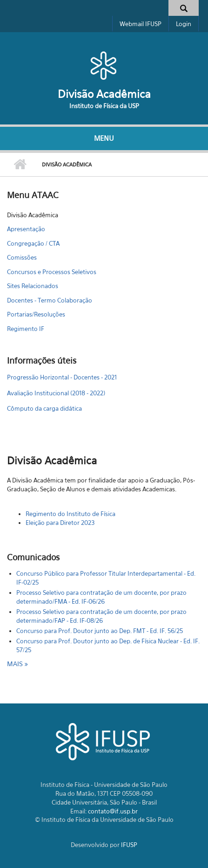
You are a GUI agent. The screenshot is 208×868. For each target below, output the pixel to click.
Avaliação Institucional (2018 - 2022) (56, 393)
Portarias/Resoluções (36, 314)
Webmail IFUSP (141, 24)
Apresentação (26, 229)
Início (20, 165)
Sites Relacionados (33, 286)
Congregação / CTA (33, 243)
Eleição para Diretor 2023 (60, 523)
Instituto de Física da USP (104, 106)
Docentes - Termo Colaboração (50, 300)
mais (16, 664)
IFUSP (129, 845)
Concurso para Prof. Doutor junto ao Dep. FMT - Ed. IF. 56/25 (100, 631)
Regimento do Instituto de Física (70, 514)
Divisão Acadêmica (104, 94)
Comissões (22, 257)
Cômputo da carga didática (44, 408)
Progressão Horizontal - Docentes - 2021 (62, 377)
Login (184, 24)
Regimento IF (26, 329)
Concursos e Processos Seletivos (52, 272)
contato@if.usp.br (113, 811)
